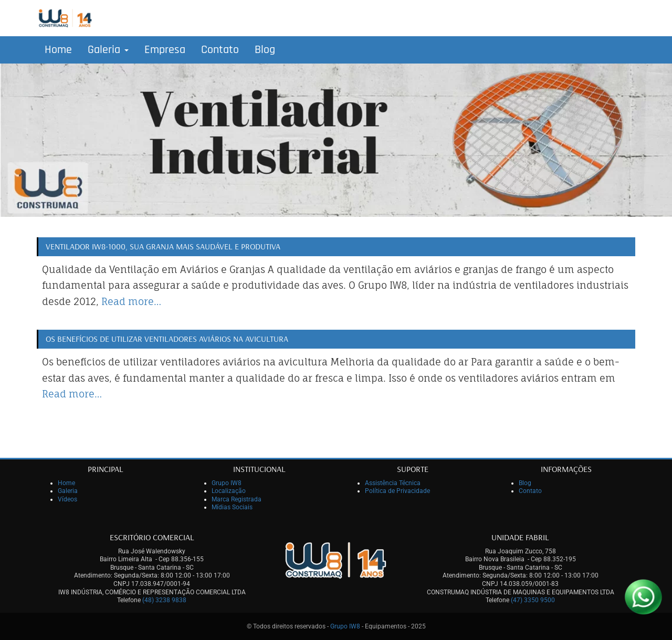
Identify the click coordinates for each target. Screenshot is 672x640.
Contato (220, 50)
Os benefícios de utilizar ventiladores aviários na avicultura (167, 339)
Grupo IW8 (227, 483)
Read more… (131, 301)
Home (58, 50)
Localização (229, 491)
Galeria (108, 50)
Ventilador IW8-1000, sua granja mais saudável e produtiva (163, 246)
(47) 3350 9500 (533, 600)
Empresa (165, 50)
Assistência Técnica (393, 483)
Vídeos (67, 499)
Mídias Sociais (232, 507)
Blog (265, 50)
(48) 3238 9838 (164, 600)
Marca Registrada (237, 499)
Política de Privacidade (397, 491)
